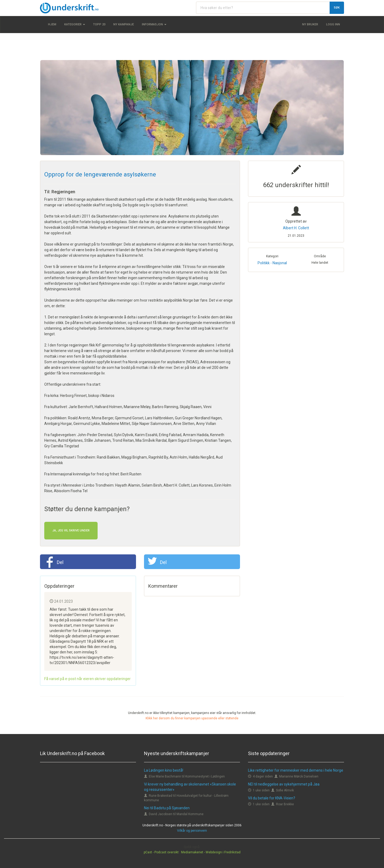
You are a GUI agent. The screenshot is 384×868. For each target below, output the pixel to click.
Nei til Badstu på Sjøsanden (167, 808)
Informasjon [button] (154, 24)
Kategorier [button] (75, 24)
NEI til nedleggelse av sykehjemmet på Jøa (284, 784)
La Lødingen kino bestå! (164, 770)
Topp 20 (99, 24)
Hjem (52, 24)
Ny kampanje (124, 24)
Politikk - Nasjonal (272, 263)
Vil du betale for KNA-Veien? (272, 798)
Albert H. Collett (296, 228)
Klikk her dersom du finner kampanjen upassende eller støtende (192, 718)
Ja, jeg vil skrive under (71, 530)
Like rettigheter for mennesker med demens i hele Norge (296, 770)
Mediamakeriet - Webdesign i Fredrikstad (211, 852)
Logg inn (333, 24)
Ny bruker (310, 24)
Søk (337, 8)
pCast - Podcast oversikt (161, 852)
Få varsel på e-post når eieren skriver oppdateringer (87, 679)
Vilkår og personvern (192, 831)
